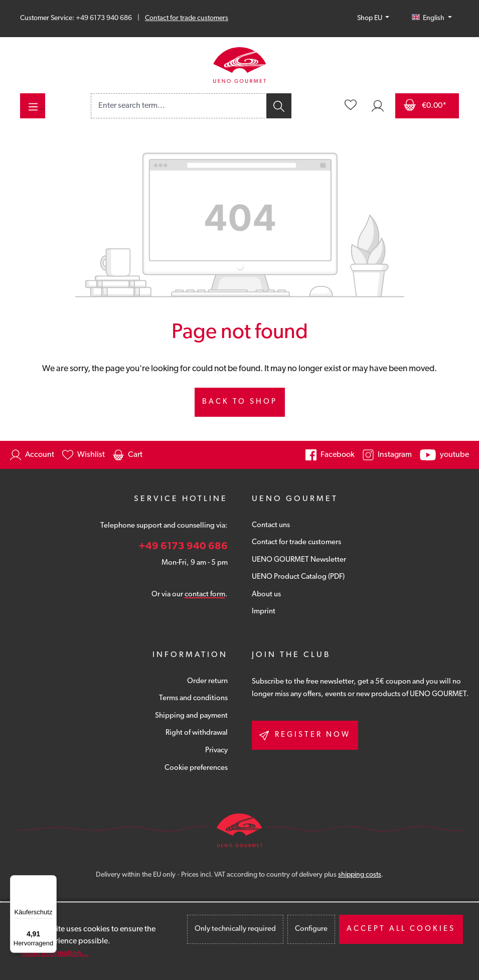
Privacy (216, 751)
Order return (207, 681)
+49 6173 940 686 (183, 547)
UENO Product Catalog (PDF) (298, 577)
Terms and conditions (193, 698)
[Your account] (378, 106)
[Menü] (51, 881)
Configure (311, 929)
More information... (55, 953)
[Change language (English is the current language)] (432, 19)
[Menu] (33, 106)
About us (266, 595)
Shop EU (370, 18)
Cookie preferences (196, 768)
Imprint (264, 612)
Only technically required (235, 929)
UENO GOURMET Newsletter (299, 560)
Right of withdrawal (197, 733)
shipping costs (360, 875)
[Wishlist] (351, 106)
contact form (205, 595)
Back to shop (240, 402)
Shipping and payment (191, 716)
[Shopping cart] (427, 106)
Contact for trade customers (187, 18)
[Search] (278, 106)
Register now (305, 736)
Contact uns (271, 525)
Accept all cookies (401, 929)
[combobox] (178, 106)
